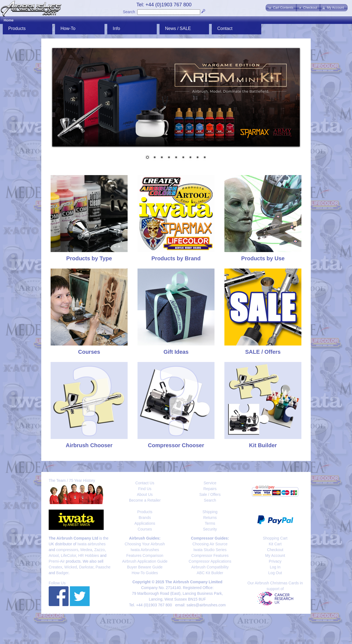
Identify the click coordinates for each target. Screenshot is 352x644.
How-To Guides (145, 573)
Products (17, 28)
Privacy (275, 561)
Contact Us (145, 483)
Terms (210, 523)
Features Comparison (145, 555)
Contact (225, 28)
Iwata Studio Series (210, 550)
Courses (145, 529)
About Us (145, 494)
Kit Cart (275, 544)
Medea (86, 550)
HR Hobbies (88, 555)
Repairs (210, 489)
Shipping (210, 512)
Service (210, 483)
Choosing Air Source (210, 544)
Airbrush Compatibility (210, 567)
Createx (55, 567)
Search (129, 12)
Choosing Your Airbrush (145, 544)
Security (210, 529)
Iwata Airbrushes (145, 550)
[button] (281, 8)
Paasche (103, 567)
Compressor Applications (210, 561)
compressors (67, 550)
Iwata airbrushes (91, 544)
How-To (68, 28)
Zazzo (100, 550)
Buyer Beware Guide (145, 567)
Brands (145, 518)
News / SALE (178, 28)
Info (116, 28)
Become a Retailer (145, 500)
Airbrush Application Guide (145, 561)
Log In (275, 567)
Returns (210, 518)
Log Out (275, 573)
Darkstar (86, 567)
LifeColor (68, 555)
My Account (275, 555)
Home (9, 20)
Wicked (71, 567)
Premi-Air (57, 561)
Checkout (275, 550)
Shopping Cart (275, 538)
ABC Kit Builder (210, 573)
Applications (145, 523)
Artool (54, 555)
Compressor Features (210, 555)
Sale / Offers (210, 494)
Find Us (145, 489)
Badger (62, 573)
